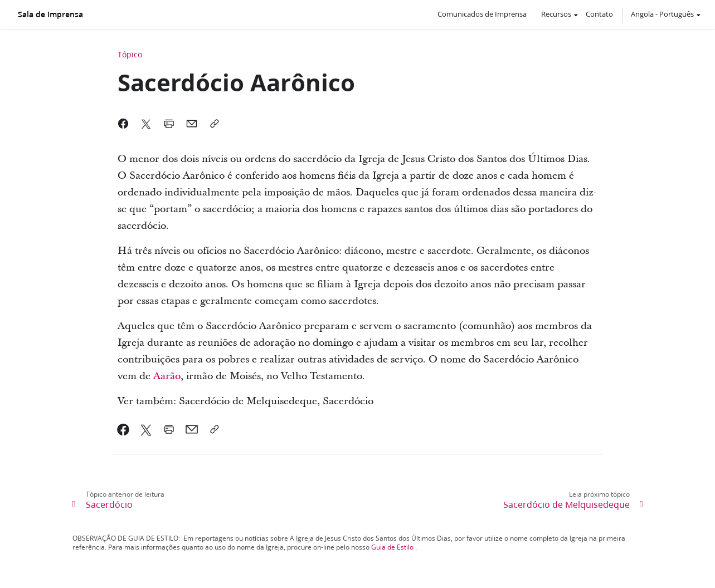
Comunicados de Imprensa (482, 14)
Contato (599, 14)
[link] (123, 429)
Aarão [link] (167, 376)
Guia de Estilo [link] (392, 547)
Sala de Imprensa (50, 14)
